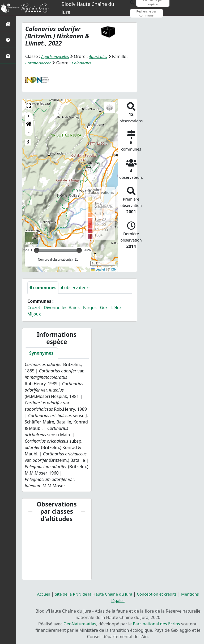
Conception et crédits (159, 594)
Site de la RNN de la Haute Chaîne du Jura (92, 594)
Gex (104, 307)
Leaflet (98, 269)
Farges (90, 307)
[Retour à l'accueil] (8, 24)
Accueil (39, 594)
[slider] (79, 250)
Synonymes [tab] (41, 353)
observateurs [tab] (75, 287)
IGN (114, 269)
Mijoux (34, 314)
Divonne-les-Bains (62, 307)
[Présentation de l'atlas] (8, 40)
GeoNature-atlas (80, 624)
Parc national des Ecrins (156, 624)
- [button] (29, 132)
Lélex (116, 307)
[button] (29, 105)
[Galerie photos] (8, 56)
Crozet (34, 307)
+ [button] (29, 116)
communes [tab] (43, 287)
